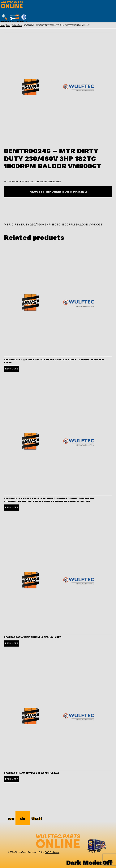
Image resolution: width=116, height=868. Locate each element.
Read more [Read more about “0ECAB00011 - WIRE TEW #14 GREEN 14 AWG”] (11, 779)
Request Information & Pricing (58, 192)
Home (2, 25)
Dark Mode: (89, 862)
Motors (43, 181)
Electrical (34, 181)
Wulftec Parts (17, 25)
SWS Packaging (52, 852)
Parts (8, 25)
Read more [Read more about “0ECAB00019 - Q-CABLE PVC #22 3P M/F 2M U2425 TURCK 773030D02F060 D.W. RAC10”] (11, 369)
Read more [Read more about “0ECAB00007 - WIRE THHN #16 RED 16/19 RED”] (11, 643)
